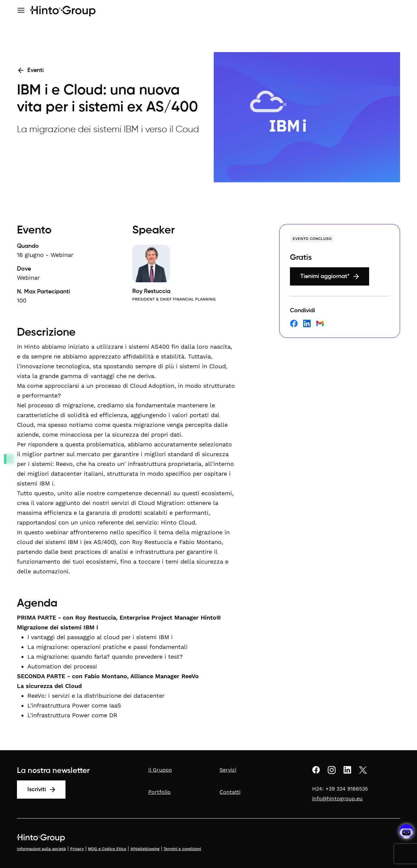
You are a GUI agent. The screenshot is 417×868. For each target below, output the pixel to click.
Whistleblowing (145, 849)
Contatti (230, 792)
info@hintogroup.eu (337, 798)
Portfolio (159, 792)
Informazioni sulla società (41, 849)
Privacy (77, 849)
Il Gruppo (160, 770)
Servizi (228, 770)
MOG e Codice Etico (107, 849)
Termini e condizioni (182, 849)
